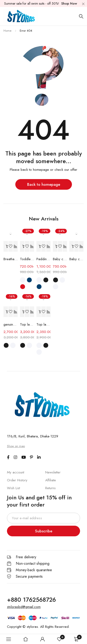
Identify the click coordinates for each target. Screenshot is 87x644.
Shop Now (69, 3)
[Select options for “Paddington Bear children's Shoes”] (39, 246)
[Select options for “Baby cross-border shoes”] (55, 246)
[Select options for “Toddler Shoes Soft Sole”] (22, 246)
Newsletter (53, 472)
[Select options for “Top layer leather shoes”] (22, 312)
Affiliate (51, 480)
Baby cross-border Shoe (76, 259)
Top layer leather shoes (27, 324)
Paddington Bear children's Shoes (43, 259)
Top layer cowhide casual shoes (43, 324)
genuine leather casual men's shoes (11, 324)
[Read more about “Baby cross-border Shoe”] (72, 246)
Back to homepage (44, 184)
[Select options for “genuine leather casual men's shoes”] (6, 312)
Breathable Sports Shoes (11, 259)
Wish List (13, 488)
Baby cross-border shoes (60, 259)
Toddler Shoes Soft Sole (27, 259)
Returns (50, 488)
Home (7, 31)
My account (16, 472)
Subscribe (44, 531)
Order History (17, 480)
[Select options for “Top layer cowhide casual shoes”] (39, 312)
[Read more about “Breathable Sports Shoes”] (6, 246)
